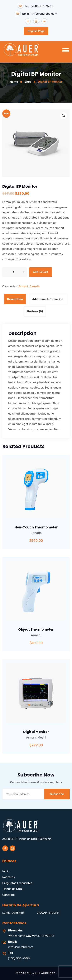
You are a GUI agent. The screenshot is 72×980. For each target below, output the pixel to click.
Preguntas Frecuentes (17, 883)
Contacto (9, 895)
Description (15, 299)
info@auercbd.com (44, 14)
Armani (23, 286)
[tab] (16, 299)
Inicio (6, 871)
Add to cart (41, 272)
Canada (35, 286)
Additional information (48, 299)
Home (14, 82)
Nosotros (9, 877)
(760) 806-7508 (42, 6)
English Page (36, 31)
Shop (28, 82)
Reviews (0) (35, 311)
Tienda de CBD (12, 889)
